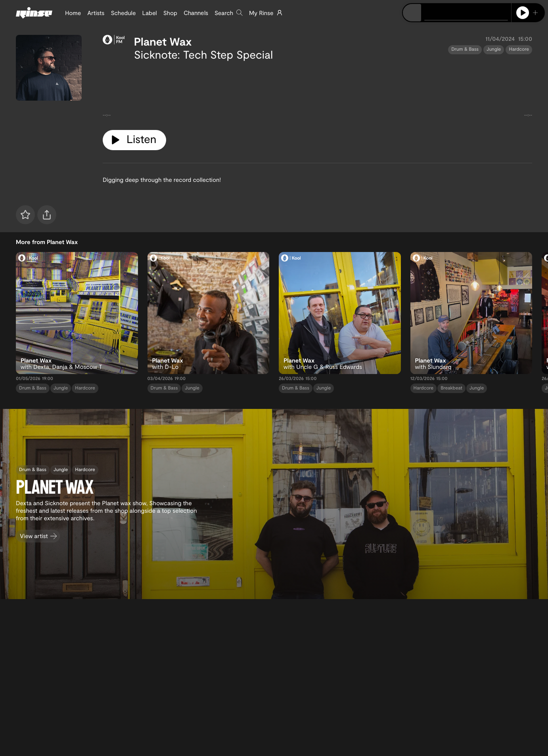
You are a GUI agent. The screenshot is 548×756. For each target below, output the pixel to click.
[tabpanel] (317, 92)
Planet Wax (163, 41)
